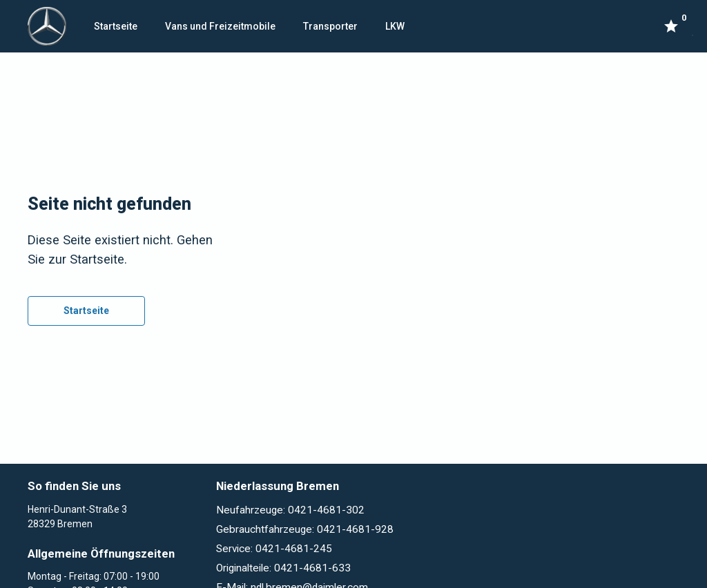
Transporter (330, 26)
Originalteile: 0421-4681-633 (283, 568)
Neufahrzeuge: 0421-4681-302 (290, 510)
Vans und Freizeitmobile (220, 26)
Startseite (116, 26)
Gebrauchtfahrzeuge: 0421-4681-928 (305, 529)
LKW (395, 26)
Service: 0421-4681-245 (274, 549)
